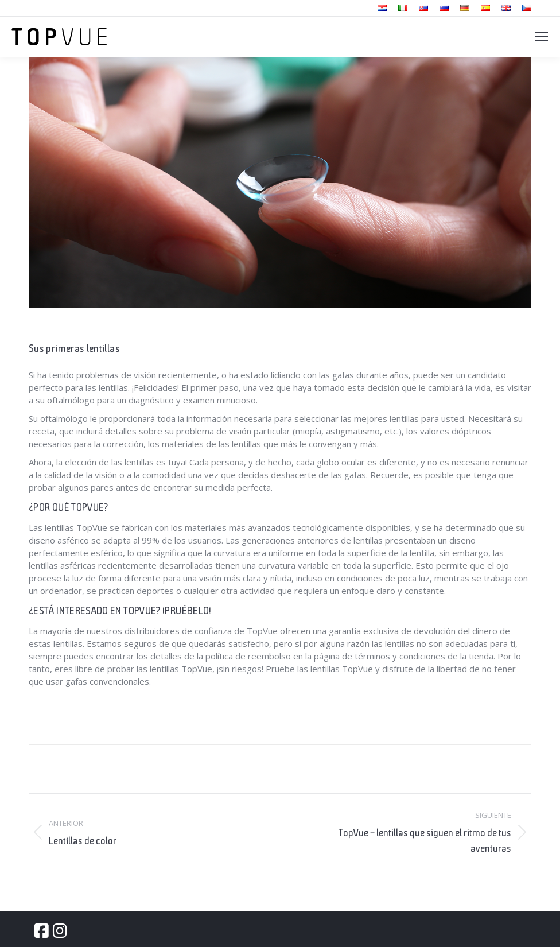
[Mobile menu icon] (542, 37)
